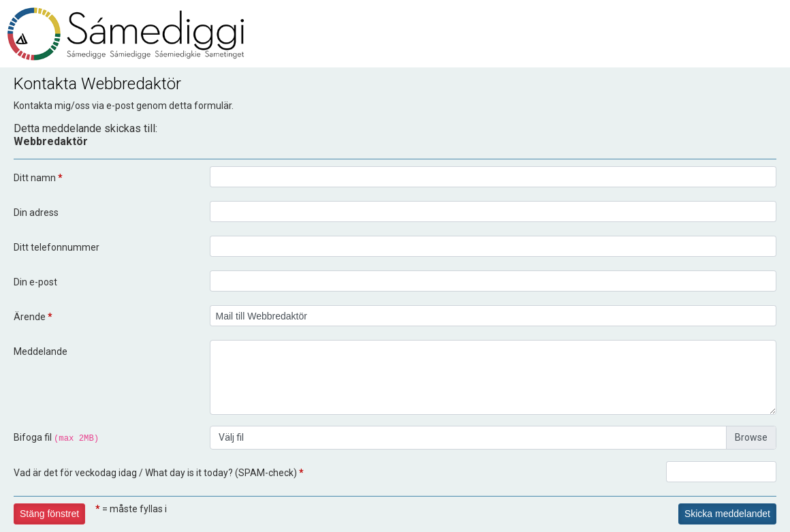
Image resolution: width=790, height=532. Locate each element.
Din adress (36, 213)
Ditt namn (38, 178)
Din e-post (35, 282)
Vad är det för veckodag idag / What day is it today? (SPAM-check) (159, 473)
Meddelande (41, 351)
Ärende (33, 317)
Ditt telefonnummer (57, 247)
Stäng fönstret (49, 514)
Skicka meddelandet (727, 514)
